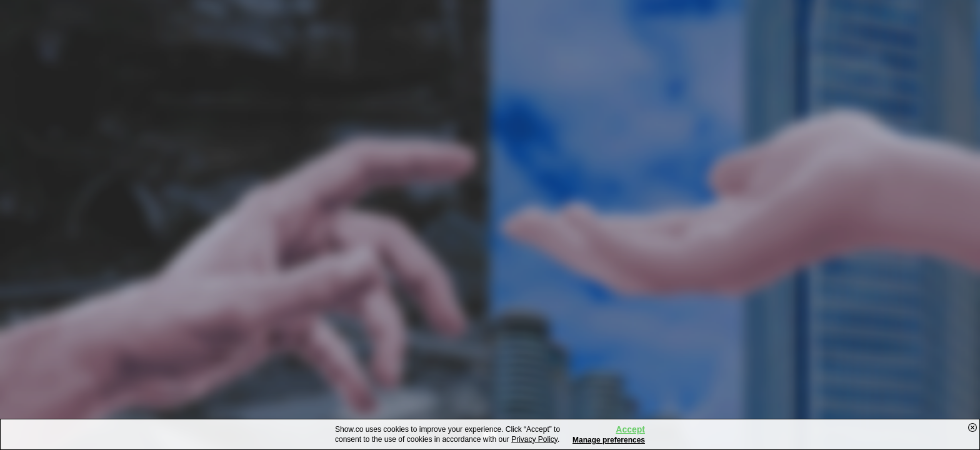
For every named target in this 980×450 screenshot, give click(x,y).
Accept (630, 429)
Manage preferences (609, 440)
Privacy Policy (534, 439)
